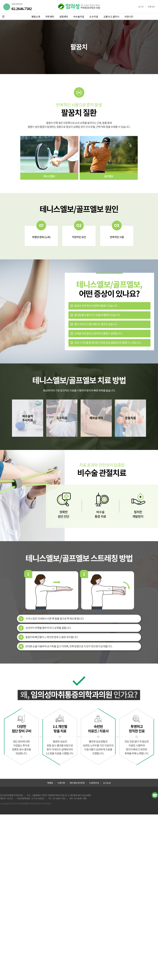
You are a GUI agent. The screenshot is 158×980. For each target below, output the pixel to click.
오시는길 (107, 783)
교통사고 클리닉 (111, 17)
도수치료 (94, 17)
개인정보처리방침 (77, 783)
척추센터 (50, 17)
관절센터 (64, 17)
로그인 (141, 7)
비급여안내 (94, 783)
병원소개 (36, 17)
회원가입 (151, 7)
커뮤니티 (129, 17)
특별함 (50, 783)
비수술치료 (79, 17)
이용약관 (61, 783)
